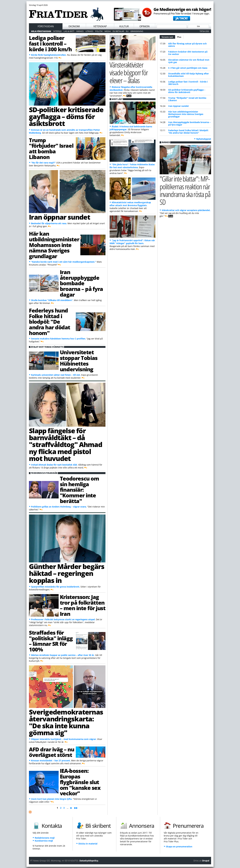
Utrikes (89, 31)
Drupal (206, 861)
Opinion (144, 26)
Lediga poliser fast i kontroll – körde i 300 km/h (50, 43)
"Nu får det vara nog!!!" (43, 163)
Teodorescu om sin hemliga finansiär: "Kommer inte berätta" (79, 490)
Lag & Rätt (69, 31)
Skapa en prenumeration (179, 846)
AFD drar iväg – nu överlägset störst (52, 752)
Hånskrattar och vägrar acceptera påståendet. (186, 210)
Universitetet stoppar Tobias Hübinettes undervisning (79, 361)
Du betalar (118, 31)
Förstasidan (46, 26)
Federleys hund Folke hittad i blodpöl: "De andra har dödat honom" (50, 322)
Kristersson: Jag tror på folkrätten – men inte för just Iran (83, 605)
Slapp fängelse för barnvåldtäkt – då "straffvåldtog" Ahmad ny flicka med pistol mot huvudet (66, 444)
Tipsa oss (204, 31)
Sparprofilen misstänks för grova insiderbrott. (55, 587)
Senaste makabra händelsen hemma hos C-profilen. (58, 339)
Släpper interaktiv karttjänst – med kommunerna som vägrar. (64, 739)
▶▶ (76, 808)
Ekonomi (74, 26)
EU (127, 31)
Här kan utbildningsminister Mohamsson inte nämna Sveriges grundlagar (54, 245)
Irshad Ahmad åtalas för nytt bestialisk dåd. (54, 465)
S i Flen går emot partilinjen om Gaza (188, 68)
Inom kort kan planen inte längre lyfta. (52, 799)
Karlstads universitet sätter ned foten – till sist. (56, 375)
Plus (179, 37)
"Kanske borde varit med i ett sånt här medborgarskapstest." (64, 262)
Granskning (137, 31)
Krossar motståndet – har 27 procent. (51, 760)
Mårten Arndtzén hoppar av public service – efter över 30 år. (63, 655)
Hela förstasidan (41, 31)
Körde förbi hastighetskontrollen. (49, 55)
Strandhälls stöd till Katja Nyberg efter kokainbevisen (188, 75)
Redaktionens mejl (45, 838)
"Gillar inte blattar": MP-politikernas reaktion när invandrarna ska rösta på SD (185, 190)
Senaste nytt (168, 37)
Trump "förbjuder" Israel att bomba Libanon (51, 148)
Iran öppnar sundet (59, 217)
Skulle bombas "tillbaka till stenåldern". (52, 300)
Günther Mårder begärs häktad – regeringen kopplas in (67, 573)
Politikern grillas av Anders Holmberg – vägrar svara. (59, 507)
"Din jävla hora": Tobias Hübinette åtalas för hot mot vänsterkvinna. (132, 166)
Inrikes (80, 31)
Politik (99, 31)
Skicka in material (88, 844)
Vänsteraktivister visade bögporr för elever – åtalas (129, 72)
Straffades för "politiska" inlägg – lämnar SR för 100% (51, 641)
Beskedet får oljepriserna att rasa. (49, 223)
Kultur (124, 26)
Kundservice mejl (44, 841)
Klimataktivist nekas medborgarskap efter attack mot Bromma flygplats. (130, 204)
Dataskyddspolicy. (89, 861)
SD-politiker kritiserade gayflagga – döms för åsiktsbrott (66, 117)
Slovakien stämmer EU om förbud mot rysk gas (189, 61)
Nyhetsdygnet (204, 139)
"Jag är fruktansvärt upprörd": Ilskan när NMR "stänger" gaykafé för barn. (132, 242)
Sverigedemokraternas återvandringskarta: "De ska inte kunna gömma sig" (66, 722)
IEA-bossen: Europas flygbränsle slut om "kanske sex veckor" (80, 782)
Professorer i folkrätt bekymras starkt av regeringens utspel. (63, 619)
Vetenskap (100, 26)
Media (108, 31)
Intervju (57, 31)
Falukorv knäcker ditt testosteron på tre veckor (188, 53)
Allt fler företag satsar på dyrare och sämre (187, 45)
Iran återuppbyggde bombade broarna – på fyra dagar (81, 283)
